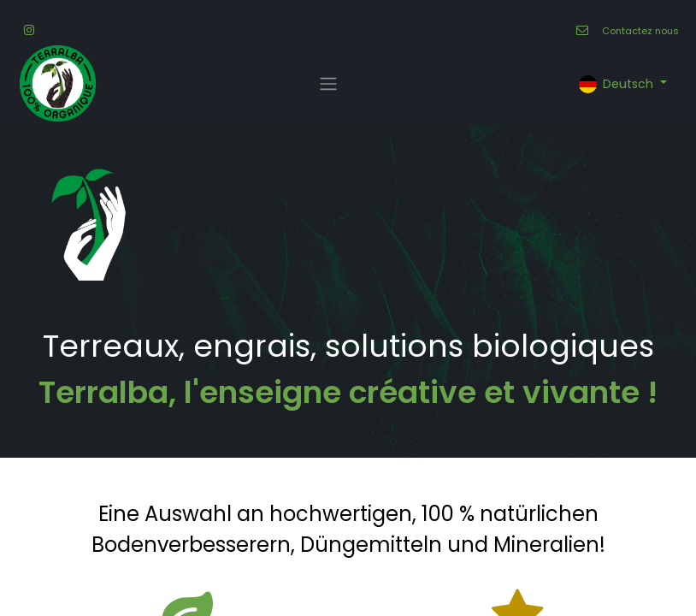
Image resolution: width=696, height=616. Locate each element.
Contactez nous (640, 31)
